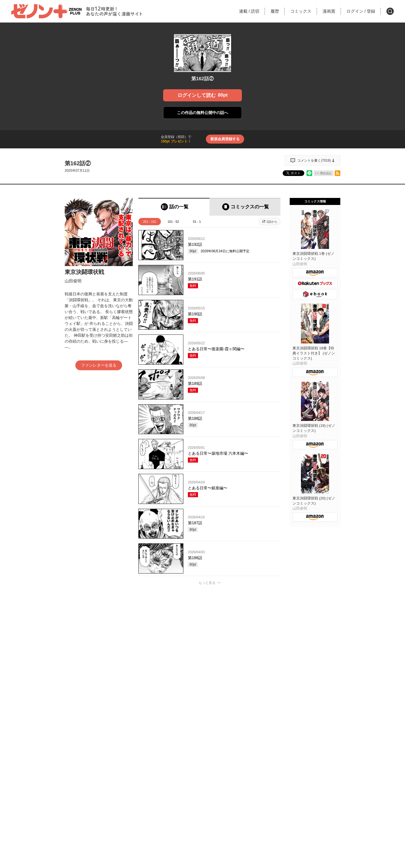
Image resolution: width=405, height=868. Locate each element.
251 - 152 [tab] (150, 222)
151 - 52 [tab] (173, 222)
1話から (272, 222)
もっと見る (207, 583)
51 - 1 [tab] (197, 222)
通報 (271, 701)
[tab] (174, 207)
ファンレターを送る (99, 365)
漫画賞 (329, 11)
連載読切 (249, 11)
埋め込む (326, 173)
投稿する (210, 665)
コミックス (301, 11)
